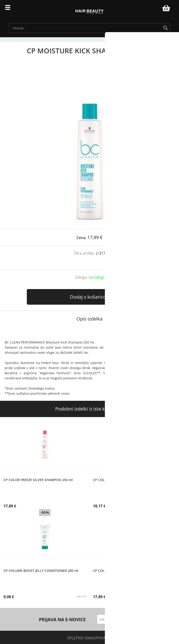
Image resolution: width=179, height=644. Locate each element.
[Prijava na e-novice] (136, 619)
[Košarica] (165, 8)
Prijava (156, 9)
